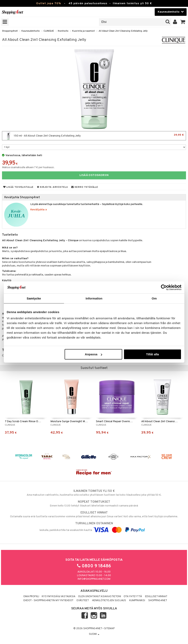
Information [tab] (94, 298)
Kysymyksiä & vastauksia (59, 597)
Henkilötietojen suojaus (109, 601)
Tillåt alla (152, 354)
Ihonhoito (63, 31)
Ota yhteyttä (133, 597)
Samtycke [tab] (34, 298)
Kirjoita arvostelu (52, 187)
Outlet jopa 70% (49, 4)
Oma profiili (31, 597)
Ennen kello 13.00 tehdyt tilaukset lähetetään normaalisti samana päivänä (94, 504)
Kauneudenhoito (31, 31)
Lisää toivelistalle (18, 187)
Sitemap (109, 629)
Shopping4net (10, 31)
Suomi (94, 634)
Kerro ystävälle (85, 187)
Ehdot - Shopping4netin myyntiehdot (48, 601)
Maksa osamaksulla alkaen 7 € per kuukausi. (28, 167)
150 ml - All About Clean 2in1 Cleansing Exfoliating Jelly (94, 136)
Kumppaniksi (137, 601)
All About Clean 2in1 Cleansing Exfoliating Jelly (123, 31)
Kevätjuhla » (39, 210)
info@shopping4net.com (94, 579)
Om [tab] (154, 298)
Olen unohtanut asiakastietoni (100, 597)
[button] (183, 22)
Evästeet (83, 601)
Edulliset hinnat (156, 597)
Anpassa (94, 354)
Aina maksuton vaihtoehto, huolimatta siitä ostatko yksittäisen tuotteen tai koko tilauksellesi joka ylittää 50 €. (94, 493)
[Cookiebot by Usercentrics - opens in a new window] (164, 287)
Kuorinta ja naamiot (83, 31)
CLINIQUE (49, 31)
